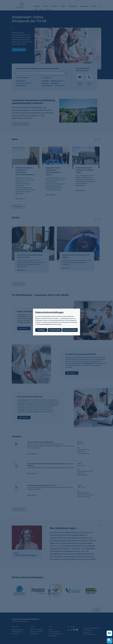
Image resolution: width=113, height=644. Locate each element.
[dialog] (56, 322)
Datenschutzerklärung (45, 324)
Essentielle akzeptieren (55, 330)
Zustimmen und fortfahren (70, 330)
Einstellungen (41, 330)
